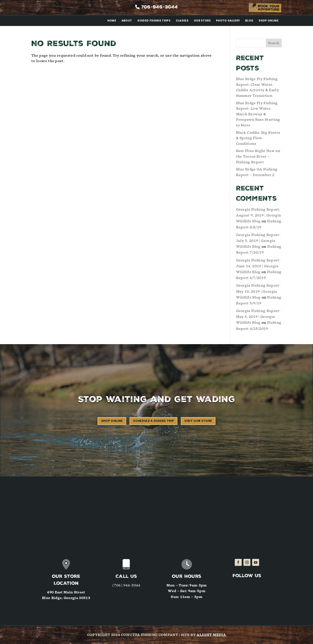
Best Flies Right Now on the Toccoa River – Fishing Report (258, 156)
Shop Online (269, 21)
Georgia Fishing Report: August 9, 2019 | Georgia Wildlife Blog (259, 215)
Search (274, 43)
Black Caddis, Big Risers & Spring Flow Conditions (258, 138)
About (127, 21)
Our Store (202, 21)
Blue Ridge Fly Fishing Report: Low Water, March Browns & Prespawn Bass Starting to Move (258, 114)
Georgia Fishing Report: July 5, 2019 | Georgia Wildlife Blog (258, 241)
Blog (249, 21)
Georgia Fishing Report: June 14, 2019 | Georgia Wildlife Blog (258, 266)
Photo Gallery (228, 21)
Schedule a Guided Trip (153, 421)
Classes (182, 21)
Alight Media (211, 635)
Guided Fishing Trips (154, 21)
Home (112, 21)
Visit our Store (198, 421)
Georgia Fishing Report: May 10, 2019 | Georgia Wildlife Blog (258, 291)
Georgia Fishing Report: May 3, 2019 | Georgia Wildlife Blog (258, 317)
